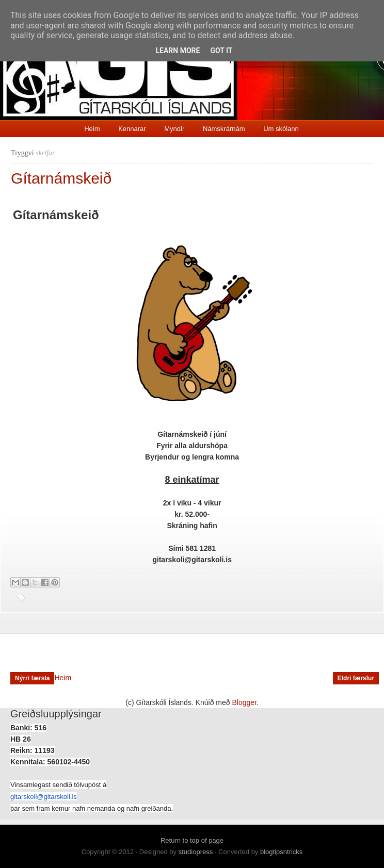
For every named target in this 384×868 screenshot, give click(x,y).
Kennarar (132, 129)
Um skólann (281, 129)
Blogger (244, 702)
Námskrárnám (224, 129)
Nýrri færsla (32, 678)
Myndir (174, 129)
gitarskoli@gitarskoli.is (44, 797)
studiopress (196, 852)
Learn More (178, 51)
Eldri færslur (356, 678)
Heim (92, 129)
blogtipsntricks (281, 852)
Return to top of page (192, 840)
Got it (221, 51)
